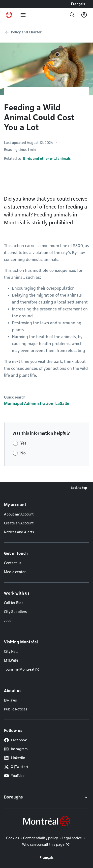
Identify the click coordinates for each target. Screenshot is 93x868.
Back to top (79, 488)
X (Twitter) (16, 767)
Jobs (8, 621)
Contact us (13, 563)
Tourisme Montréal (19, 669)
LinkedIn (15, 758)
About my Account (19, 514)
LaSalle (62, 404)
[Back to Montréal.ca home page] (9, 15)
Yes (23, 443)
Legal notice (72, 838)
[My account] (84, 15)
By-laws (10, 700)
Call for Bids (14, 603)
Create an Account (19, 523)
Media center (15, 572)
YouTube (14, 776)
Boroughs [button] (13, 797)
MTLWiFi (11, 660)
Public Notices (16, 709)
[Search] (72, 15)
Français (78, 4)
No (23, 453)
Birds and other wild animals (47, 159)
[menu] (23, 15)
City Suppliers (15, 612)
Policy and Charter (26, 32)
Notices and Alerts (19, 532)
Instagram (16, 749)
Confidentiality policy (40, 838)
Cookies (13, 838)
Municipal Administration (29, 404)
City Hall (11, 652)
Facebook (15, 740)
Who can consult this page (43, 845)
